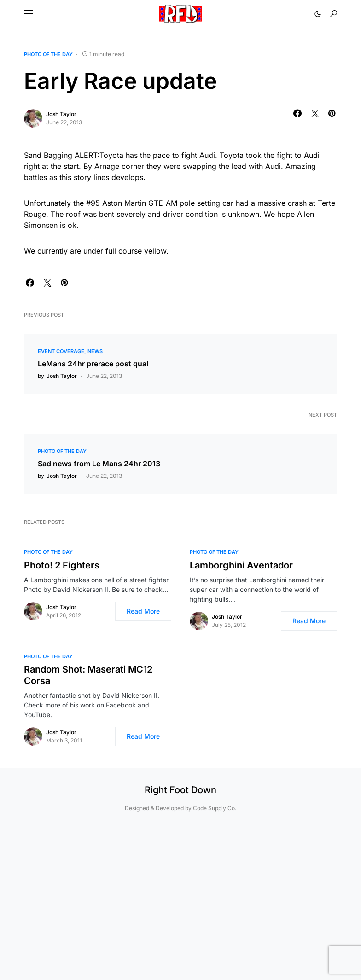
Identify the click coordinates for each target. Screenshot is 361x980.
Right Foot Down (180, 790)
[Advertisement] (180, 896)
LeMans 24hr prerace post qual (93, 364)
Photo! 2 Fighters (62, 565)
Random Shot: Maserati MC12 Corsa (88, 675)
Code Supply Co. (215, 808)
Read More (143, 611)
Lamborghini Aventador (241, 565)
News (95, 351)
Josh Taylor (61, 114)
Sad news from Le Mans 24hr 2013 (99, 464)
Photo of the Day (48, 54)
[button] (29, 14)
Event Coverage (61, 351)
